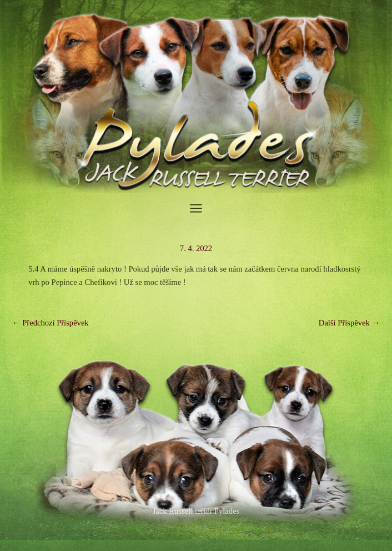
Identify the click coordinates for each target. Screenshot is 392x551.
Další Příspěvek (349, 323)
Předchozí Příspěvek (51, 323)
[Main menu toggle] (196, 208)
